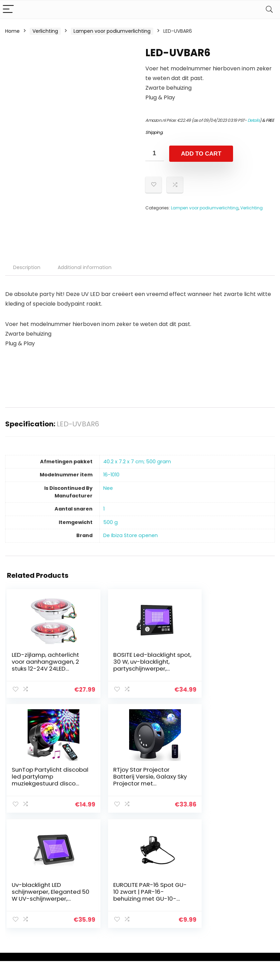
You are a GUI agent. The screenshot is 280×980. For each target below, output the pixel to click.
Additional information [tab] (85, 267)
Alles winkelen (207, 881)
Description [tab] (27, 267)
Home (12, 31)
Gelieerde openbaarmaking (255, 900)
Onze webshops (210, 910)
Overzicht (202, 900)
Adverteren (204, 919)
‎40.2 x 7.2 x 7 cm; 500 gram (137, 462)
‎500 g (110, 522)
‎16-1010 (111, 475)
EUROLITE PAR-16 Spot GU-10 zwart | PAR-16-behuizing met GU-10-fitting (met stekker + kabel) (227, 783)
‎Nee (108, 488)
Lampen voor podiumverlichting (112, 31)
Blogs (197, 890)
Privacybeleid (250, 871)
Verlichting (45, 31)
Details (254, 120)
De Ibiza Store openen (131, 535)
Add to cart (201, 154)
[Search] (269, 9)
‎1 (104, 509)
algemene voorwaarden (250, 884)
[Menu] (8, 9)
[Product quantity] (155, 153)
